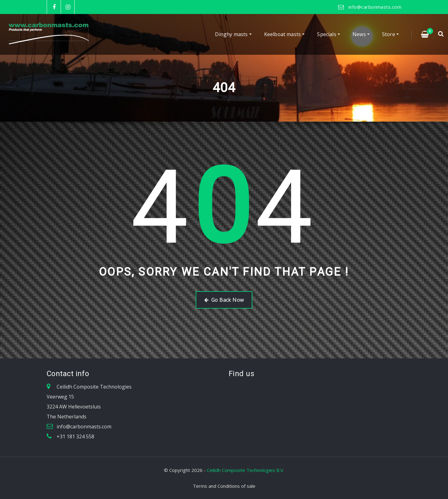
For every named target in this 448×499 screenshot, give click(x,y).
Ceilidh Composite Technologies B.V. (245, 470)
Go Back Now (224, 300)
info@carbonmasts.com (375, 7)
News (361, 35)
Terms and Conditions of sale (224, 486)
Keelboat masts (285, 35)
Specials (329, 35)
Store (390, 35)
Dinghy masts (233, 35)
